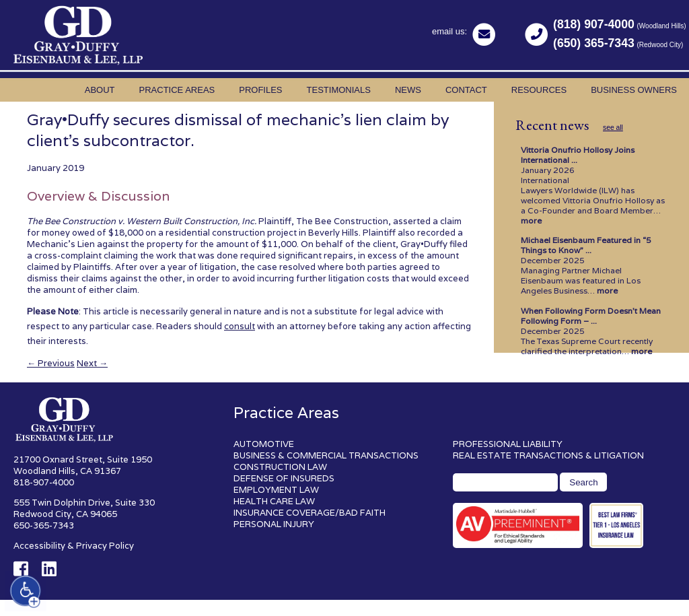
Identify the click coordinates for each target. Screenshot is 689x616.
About (100, 90)
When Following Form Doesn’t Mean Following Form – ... (591, 316)
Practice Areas (177, 90)
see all (613, 128)
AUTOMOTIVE (264, 444)
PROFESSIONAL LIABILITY (508, 444)
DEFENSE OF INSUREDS (284, 478)
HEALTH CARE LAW (274, 501)
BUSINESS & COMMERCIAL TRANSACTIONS (326, 455)
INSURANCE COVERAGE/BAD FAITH (310, 513)
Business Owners (634, 90)
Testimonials (339, 90)
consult (240, 326)
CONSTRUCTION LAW (280, 467)
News (408, 90)
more (531, 220)
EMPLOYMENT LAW (276, 490)
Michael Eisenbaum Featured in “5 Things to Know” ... (586, 245)
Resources (539, 90)
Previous (51, 363)
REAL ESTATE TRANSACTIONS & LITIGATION (548, 455)
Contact (466, 90)
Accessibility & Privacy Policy (74, 546)
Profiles (260, 90)
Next (92, 363)
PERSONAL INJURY (274, 524)
